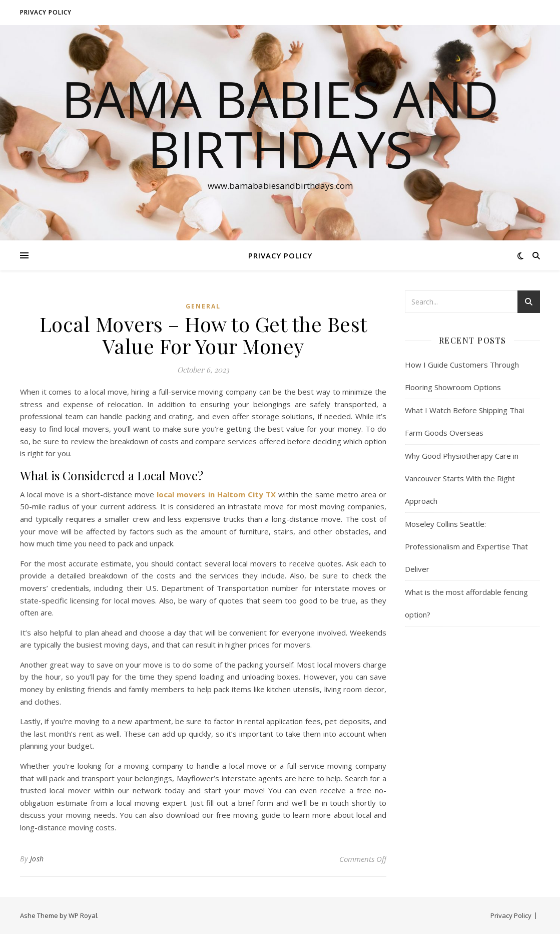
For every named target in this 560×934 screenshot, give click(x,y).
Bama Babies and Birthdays (280, 124)
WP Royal (83, 915)
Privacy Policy (46, 12)
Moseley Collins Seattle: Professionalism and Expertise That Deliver (466, 546)
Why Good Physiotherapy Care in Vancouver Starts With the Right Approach (462, 478)
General (203, 306)
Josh (37, 859)
